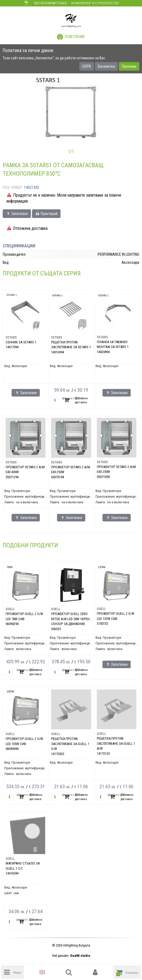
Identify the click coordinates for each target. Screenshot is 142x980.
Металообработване (51, 3)
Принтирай (46, 214)
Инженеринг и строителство (95, 3)
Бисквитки (106, 66)
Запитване (17, 214)
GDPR (87, 66)
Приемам (129, 66)
